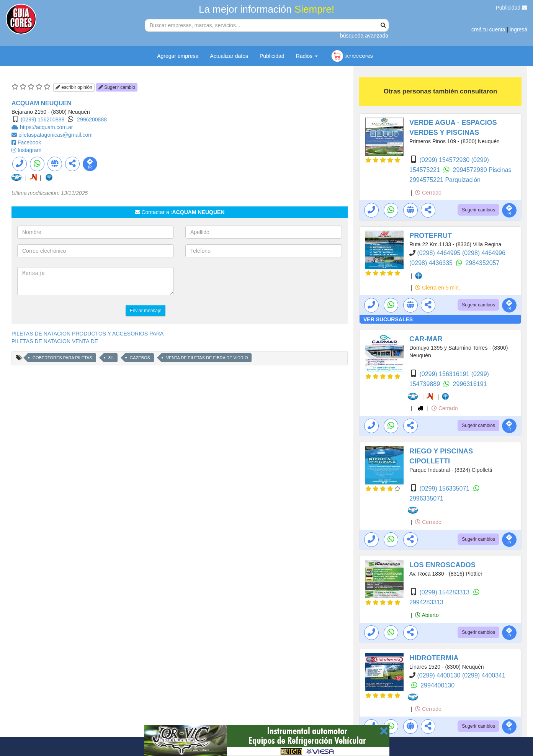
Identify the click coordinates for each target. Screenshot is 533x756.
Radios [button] (307, 56)
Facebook (29, 142)
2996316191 (470, 384)
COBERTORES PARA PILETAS (62, 358)
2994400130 (437, 685)
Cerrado (428, 193)
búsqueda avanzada (364, 36)
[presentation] (244, 282)
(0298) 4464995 (439, 253)
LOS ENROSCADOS (442, 565)
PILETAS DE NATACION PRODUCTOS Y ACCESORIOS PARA (87, 334)
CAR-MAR (426, 339)
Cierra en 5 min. (437, 288)
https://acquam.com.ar (47, 127)
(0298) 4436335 (432, 263)
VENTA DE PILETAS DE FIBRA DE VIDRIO (207, 358)
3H (111, 358)
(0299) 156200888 (43, 119)
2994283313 (426, 602)
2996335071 (426, 498)
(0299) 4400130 (439, 675)
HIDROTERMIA (434, 658)
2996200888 (92, 119)
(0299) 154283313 (445, 592)
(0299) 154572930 (445, 160)
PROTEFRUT (431, 236)
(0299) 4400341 (484, 675)
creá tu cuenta (488, 29)
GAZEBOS (140, 358)
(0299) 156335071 (445, 488)
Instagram (29, 150)
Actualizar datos (229, 56)
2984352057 (483, 263)
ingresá (518, 29)
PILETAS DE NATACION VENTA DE (55, 341)
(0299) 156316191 (445, 374)
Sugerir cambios (478, 210)
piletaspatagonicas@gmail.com (56, 135)
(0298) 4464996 (484, 253)
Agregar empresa (178, 56)
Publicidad (512, 8)
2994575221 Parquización (445, 180)
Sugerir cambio (117, 87)
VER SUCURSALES (388, 319)
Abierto (427, 615)
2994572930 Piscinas (482, 170)
